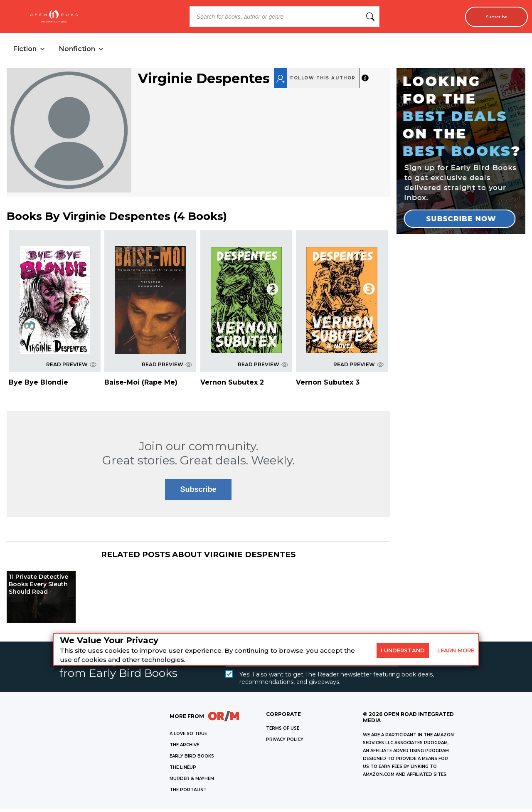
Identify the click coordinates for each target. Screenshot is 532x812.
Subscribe (491, 17)
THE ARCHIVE (184, 748)
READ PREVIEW (71, 368)
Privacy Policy (285, 743)
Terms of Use (283, 732)
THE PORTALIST (188, 793)
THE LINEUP (183, 771)
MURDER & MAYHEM (192, 782)
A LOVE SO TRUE (188, 737)
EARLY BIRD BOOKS (192, 759)
